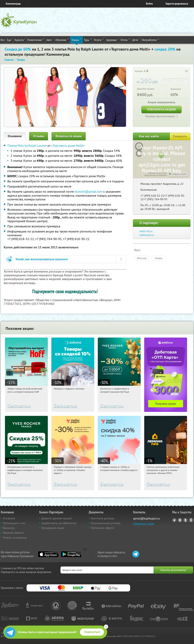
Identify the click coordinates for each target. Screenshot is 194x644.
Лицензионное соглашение (155, 175)
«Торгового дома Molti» (68, 145)
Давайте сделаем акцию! (57, 518)
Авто (50, 40)
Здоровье (112, 40)
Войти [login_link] (149, 4)
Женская (142, 258)
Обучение (62, 40)
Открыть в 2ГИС (179, 174)
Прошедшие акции (53, 528)
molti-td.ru (146, 231)
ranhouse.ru (147, 235)
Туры (88, 40)
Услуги (99, 40)
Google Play (71, 554)
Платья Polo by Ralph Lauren (27, 145)
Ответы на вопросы (15, 538)
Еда (10, 40)
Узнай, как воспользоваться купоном (42, 259)
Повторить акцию (161, 109)
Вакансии (9, 528)
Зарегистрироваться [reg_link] (177, 4)
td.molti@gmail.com (89, 191)
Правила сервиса (13, 533)
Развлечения (36, 40)
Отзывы (39, 136)
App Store (48, 554)
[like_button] (182, 71)
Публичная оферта (102, 528)
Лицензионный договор (106, 523)
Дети (136, 40)
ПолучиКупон (150, 40)
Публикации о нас (14, 523)
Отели (125, 40)
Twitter (185, 520)
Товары (76, 40)
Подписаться (92, 632)
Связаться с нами (144, 523)
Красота (20, 40)
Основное (15, 136)
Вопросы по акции (69, 136)
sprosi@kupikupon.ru (146, 518)
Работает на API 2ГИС (157, 173)
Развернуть (180, 136)
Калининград (13, 4)
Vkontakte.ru (180, 520)
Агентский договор (102, 518)
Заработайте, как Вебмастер (59, 523)
